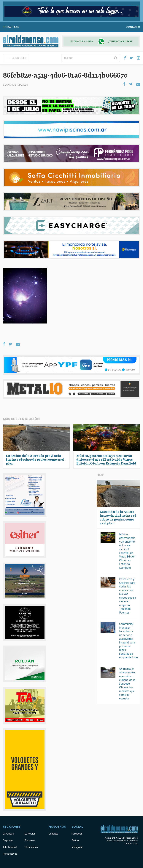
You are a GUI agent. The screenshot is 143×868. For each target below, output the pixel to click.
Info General (10, 847)
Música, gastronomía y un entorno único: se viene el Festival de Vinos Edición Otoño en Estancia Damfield (127, 551)
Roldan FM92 (11, 27)
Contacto (133, 27)
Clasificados (31, 847)
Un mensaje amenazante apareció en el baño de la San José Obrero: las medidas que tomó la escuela (127, 683)
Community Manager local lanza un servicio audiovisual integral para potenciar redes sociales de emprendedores (129, 640)
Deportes (8, 840)
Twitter (75, 840)
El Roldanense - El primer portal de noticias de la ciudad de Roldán (31, 41)
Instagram (77, 847)
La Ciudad (8, 834)
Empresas (30, 840)
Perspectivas (10, 854)
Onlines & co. (131, 844)
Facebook (77, 834)
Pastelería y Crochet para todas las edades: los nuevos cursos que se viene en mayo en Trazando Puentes (128, 596)
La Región (30, 834)
